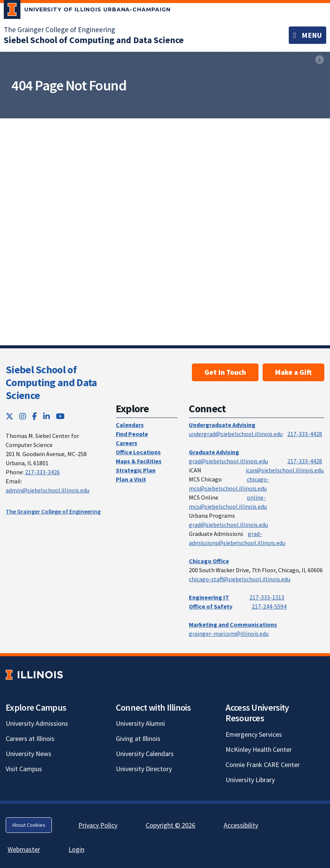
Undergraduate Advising (222, 425)
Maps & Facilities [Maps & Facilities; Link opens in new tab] (139, 461)
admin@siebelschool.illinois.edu (47, 490)
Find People (132, 434)
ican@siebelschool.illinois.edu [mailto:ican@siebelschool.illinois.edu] (285, 470)
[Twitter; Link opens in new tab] (9, 416)
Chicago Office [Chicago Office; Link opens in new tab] (209, 561)
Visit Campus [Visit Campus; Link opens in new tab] (24, 769)
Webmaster (24, 849)
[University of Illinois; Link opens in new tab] (34, 675)
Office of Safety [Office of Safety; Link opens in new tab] (211, 606)
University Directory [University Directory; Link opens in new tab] (144, 769)
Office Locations (138, 452)
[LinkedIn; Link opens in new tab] (47, 416)
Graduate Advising (214, 452)
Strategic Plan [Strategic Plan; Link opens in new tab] (136, 470)
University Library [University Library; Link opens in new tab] (250, 780)
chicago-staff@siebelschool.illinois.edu (240, 579)
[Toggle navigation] (307, 35)
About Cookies (29, 825)
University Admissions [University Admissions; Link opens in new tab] (37, 723)
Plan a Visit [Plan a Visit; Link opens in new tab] (131, 479)
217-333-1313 (267, 597)
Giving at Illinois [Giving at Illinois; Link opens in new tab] (138, 738)
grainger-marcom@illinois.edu (229, 634)
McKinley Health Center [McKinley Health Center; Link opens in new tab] (259, 749)
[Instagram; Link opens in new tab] (23, 416)
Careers (127, 443)
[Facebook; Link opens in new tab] (35, 416)
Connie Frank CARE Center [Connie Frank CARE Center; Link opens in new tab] (263, 765)
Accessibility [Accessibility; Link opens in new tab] (241, 825)
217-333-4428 (305, 434)
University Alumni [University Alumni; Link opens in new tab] (140, 723)
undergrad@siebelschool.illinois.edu (236, 434)
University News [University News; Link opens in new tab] (29, 754)
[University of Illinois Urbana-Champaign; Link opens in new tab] (87, 11)
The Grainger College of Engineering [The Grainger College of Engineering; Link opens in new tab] (59, 30)
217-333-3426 (42, 472)
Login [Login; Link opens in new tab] (76, 849)
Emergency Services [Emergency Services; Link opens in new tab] (254, 734)
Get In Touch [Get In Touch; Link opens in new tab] (225, 372)
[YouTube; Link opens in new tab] (60, 416)
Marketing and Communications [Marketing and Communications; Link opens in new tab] (233, 624)
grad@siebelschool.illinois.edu (228, 461)
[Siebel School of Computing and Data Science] (94, 40)
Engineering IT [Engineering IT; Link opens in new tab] (209, 597)
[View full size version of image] (320, 60)
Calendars (130, 425)
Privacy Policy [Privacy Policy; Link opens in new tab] (98, 825)
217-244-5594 (269, 606)
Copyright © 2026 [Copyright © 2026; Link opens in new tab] (170, 825)
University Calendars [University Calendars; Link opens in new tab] (145, 754)
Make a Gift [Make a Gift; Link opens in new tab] (293, 372)
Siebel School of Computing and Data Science (51, 382)
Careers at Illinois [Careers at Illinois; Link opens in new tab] (30, 738)
